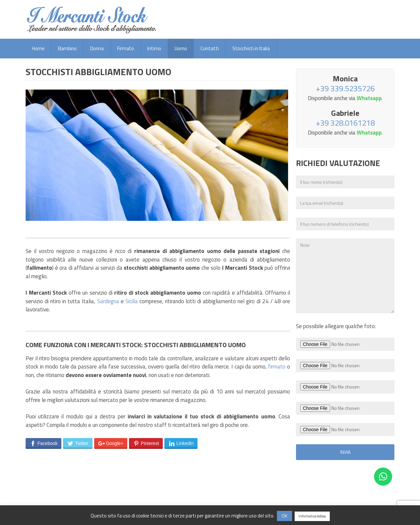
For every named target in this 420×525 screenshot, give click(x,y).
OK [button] (284, 516)
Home (38, 48)
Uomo (181, 48)
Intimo (154, 48)
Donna (97, 48)
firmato (277, 367)
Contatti (210, 48)
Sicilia (132, 301)
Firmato (126, 48)
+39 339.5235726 (345, 88)
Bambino (67, 48)
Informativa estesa (312, 516)
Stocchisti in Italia (251, 48)
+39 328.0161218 (345, 123)
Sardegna (108, 301)
